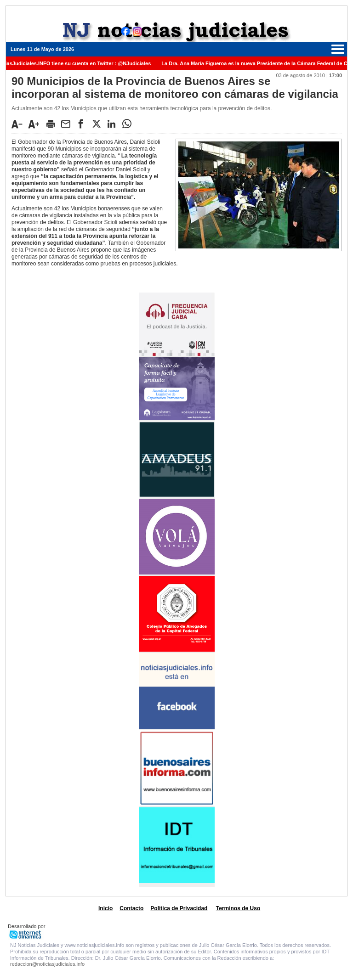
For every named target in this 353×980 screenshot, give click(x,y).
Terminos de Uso (238, 908)
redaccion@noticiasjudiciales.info (47, 964)
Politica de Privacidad (179, 908)
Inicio (105, 908)
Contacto (131, 908)
